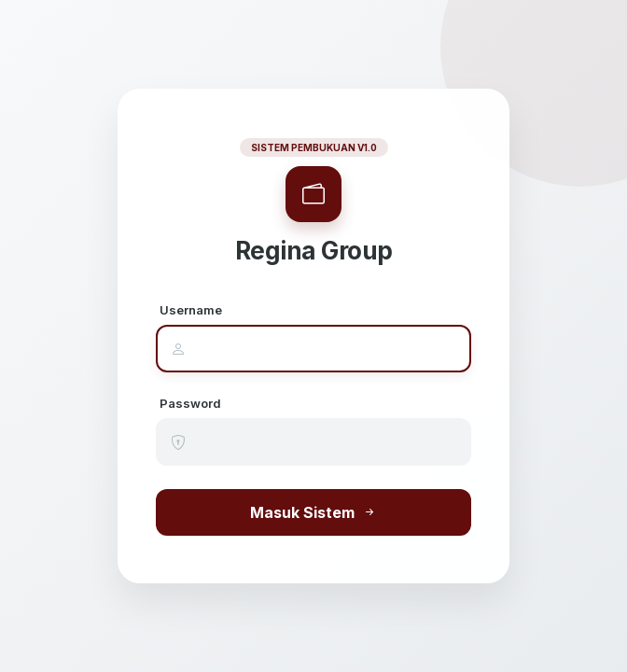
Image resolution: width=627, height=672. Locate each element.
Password (190, 403)
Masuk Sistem (313, 512)
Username (191, 310)
